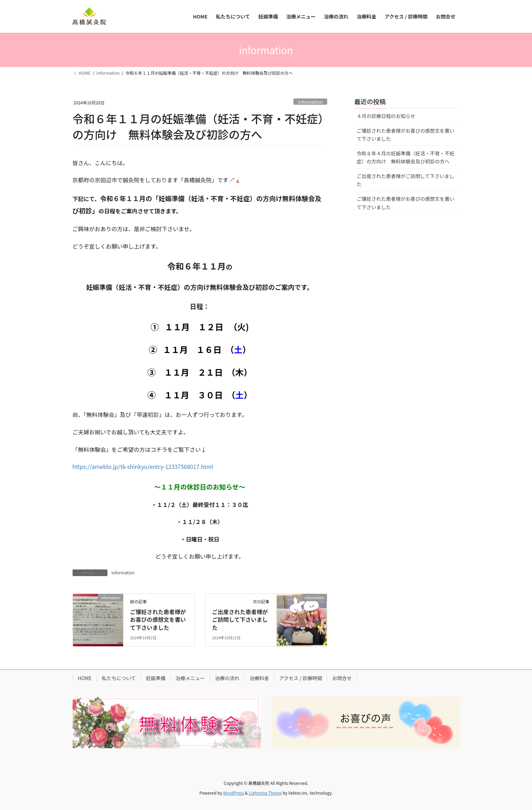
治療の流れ (227, 678)
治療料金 (259, 678)
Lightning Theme (265, 793)
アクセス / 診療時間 (301, 678)
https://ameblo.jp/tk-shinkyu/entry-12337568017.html (143, 466)
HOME (85, 678)
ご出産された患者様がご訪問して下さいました (240, 620)
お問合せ (342, 678)
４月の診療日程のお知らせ (386, 116)
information (310, 102)
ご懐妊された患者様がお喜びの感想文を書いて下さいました (158, 620)
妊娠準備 (156, 678)
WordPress (234, 793)
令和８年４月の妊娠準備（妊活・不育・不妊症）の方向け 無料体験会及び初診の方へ (406, 157)
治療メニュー (190, 678)
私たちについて (119, 678)
